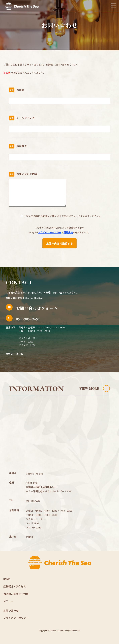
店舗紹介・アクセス (15, 587)
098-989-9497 (33, 501)
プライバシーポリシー (50, 232)
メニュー (8, 601)
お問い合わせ (11, 611)
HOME (6, 579)
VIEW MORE (89, 389)
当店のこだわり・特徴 (16, 594)
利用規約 (68, 232)
